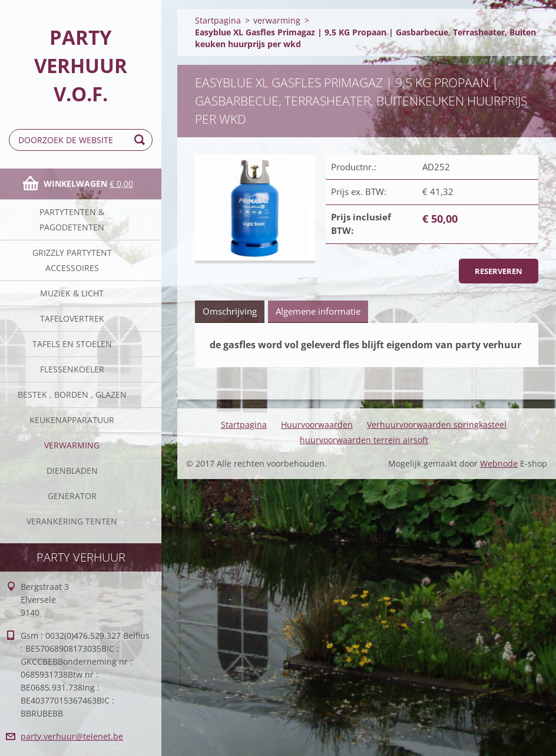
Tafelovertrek (72, 318)
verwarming (72, 445)
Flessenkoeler (72, 369)
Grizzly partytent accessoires (72, 260)
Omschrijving (230, 311)
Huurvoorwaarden (317, 425)
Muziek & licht (72, 293)
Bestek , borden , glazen (72, 394)
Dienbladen (72, 471)
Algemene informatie (318, 311)
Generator (72, 496)
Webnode (499, 463)
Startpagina (218, 20)
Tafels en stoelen (72, 344)
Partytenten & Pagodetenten (72, 219)
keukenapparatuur (72, 420)
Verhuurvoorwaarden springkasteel (437, 425)
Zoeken (141, 140)
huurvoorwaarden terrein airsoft (364, 440)
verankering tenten (72, 521)
